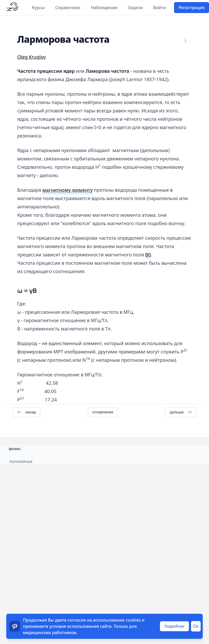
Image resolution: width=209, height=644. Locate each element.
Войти (159, 8)
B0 (148, 255)
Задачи (135, 8)
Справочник (68, 8)
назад (26, 412)
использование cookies (117, 620)
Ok (196, 626)
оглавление (103, 412)
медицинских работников (50, 633)
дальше (181, 412)
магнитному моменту (67, 190)
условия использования (74, 626)
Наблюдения (104, 8)
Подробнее (174, 626)
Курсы (38, 8)
